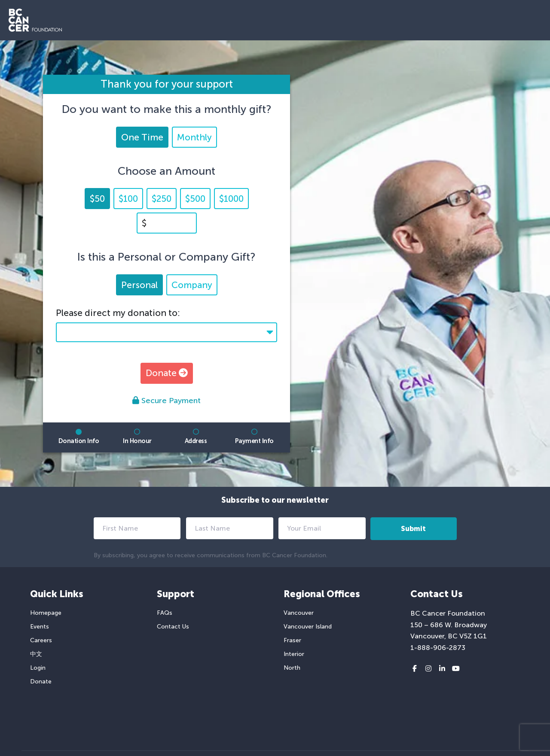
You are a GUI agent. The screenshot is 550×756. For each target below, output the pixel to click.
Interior (294, 654)
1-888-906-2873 (438, 648)
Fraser (292, 640)
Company (192, 285)
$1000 (231, 199)
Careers (41, 640)
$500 (195, 199)
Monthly (194, 137)
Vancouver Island (308, 627)
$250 (162, 199)
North (292, 668)
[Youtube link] (456, 669)
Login (38, 668)
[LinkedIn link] (442, 669)
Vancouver (299, 613)
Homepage (46, 613)
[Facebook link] (415, 669)
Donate (167, 373)
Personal (139, 285)
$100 (128, 199)
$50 (97, 199)
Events (40, 627)
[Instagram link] (428, 669)
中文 (36, 654)
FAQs (165, 613)
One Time (142, 137)
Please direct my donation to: (118, 313)
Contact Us (173, 627)
